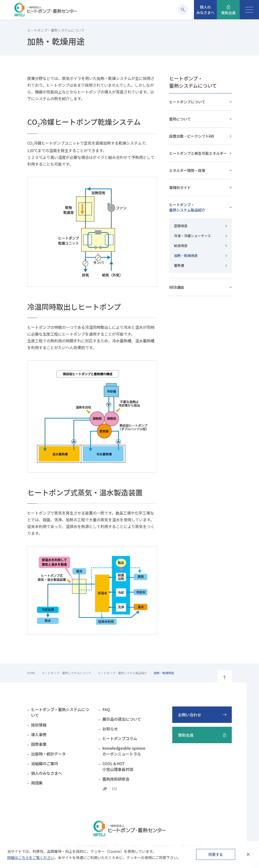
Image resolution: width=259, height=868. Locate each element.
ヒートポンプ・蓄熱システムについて (193, 82)
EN (114, 789)
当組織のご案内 (45, 763)
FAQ (106, 709)
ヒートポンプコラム (120, 738)
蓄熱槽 (179, 265)
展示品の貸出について (122, 719)
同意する (216, 854)
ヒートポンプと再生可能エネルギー (198, 153)
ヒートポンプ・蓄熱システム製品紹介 (187, 207)
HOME (31, 673)
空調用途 (181, 226)
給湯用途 (181, 246)
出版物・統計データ (48, 754)
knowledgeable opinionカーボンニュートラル (124, 751)
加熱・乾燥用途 (186, 255)
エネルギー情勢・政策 (187, 170)
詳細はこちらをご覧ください (31, 857)
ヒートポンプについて (187, 102)
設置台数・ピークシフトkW (192, 136)
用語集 (37, 783)
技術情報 (39, 725)
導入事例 (39, 734)
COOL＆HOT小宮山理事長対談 (118, 766)
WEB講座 (177, 287)
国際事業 (39, 744)
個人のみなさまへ (46, 773)
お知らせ (110, 729)
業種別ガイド (180, 187)
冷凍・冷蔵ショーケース (192, 236)
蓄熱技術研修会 (116, 779)
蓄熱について (180, 119)
